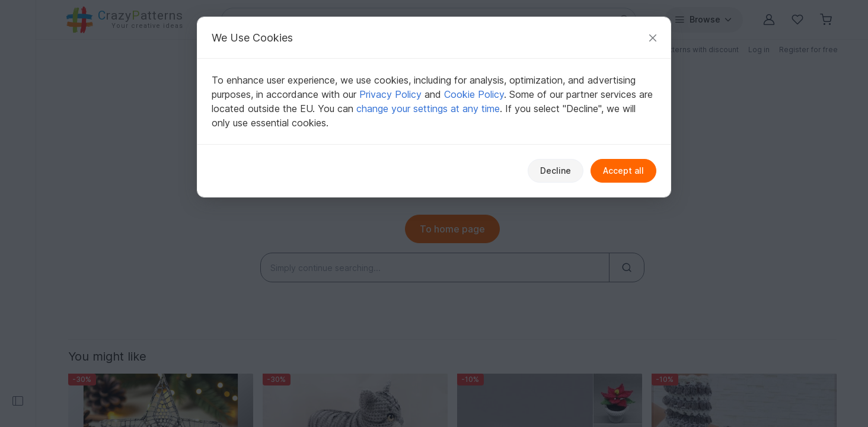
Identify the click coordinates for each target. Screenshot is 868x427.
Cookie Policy (474, 94)
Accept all (623, 171)
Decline (556, 171)
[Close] (653, 38)
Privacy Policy (390, 94)
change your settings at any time (428, 109)
